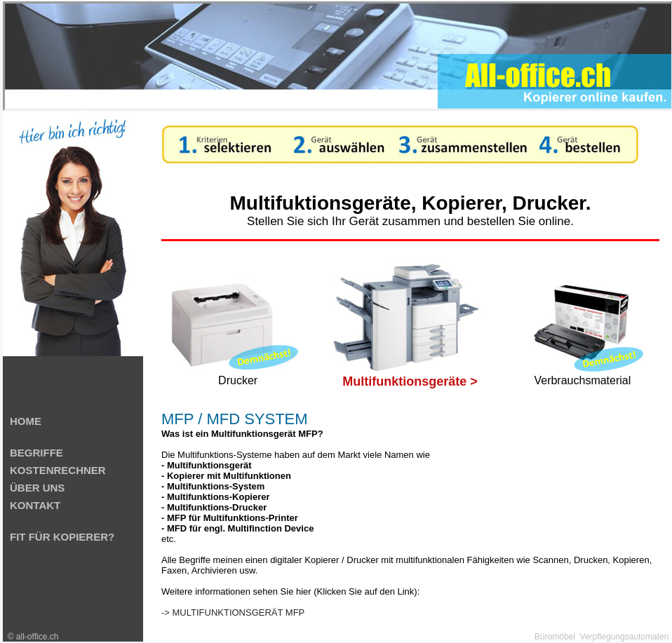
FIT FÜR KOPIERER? (62, 537)
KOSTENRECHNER (58, 470)
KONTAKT (35, 505)
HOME (26, 421)
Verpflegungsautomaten (625, 637)
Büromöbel (555, 637)
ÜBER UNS (37, 488)
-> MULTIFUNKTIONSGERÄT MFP (233, 612)
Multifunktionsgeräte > (410, 381)
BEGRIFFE (36, 453)
